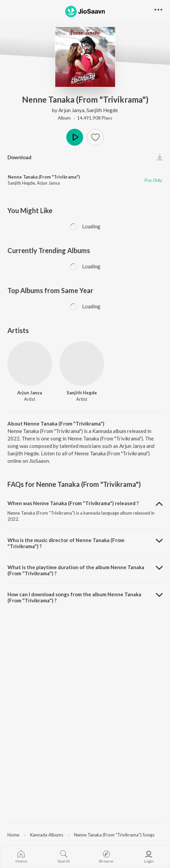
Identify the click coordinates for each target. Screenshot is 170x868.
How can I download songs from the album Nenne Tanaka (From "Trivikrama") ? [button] (74, 597)
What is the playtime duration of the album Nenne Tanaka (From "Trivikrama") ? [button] (76, 570)
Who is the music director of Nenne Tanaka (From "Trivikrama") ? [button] (66, 543)
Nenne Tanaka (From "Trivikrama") (44, 177)
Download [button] (19, 157)
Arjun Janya (71, 110)
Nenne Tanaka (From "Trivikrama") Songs (114, 835)
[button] (95, 137)
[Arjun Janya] (30, 364)
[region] (85, 834)
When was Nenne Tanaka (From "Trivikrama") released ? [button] (73, 503)
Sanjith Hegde (102, 110)
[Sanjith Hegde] (82, 364)
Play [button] (75, 137)
